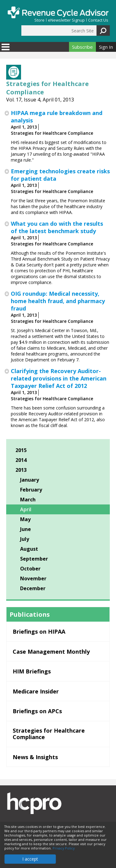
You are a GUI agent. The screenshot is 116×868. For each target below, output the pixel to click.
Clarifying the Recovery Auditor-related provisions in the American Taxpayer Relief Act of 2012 (59, 378)
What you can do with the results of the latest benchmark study (57, 227)
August (29, 549)
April (26, 509)
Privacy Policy (64, 848)
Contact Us (98, 20)
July (25, 539)
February (31, 490)
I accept (30, 859)
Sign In (106, 47)
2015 (21, 450)
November (33, 578)
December (33, 588)
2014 (21, 460)
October (30, 569)
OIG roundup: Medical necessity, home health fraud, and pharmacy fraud (58, 301)
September (34, 559)
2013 (21, 470)
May (25, 519)
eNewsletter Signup (66, 20)
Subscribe (82, 47)
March (28, 500)
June (26, 529)
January (30, 480)
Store (39, 20)
